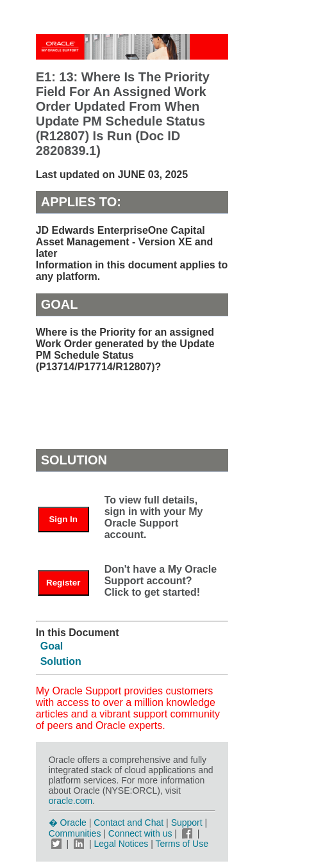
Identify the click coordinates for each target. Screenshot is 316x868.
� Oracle (68, 823)
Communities (75, 833)
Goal (52, 646)
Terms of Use (182, 844)
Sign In (63, 519)
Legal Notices (121, 844)
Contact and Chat (129, 823)
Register (63, 583)
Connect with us (142, 833)
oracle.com (71, 801)
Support (187, 823)
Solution (61, 661)
